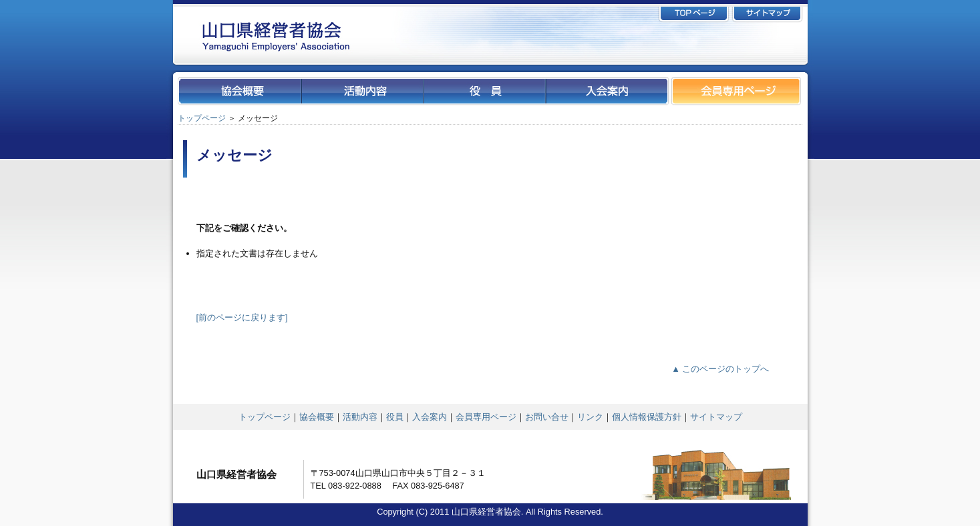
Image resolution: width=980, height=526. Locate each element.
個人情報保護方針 (647, 417)
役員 (395, 417)
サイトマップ (716, 417)
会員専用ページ (486, 417)
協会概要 (317, 417)
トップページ (202, 118)
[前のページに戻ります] (242, 317)
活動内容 (360, 417)
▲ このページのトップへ (720, 369)
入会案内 (430, 417)
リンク (590, 417)
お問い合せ (547, 417)
